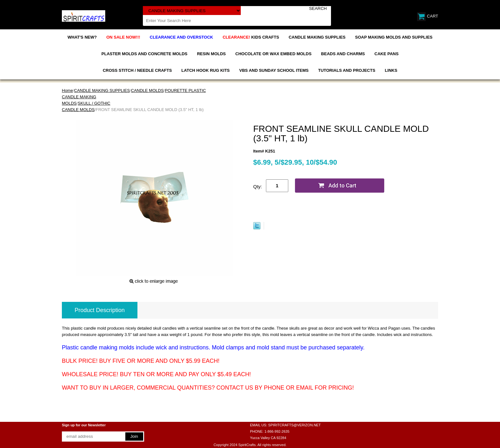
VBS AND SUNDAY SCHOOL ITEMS (274, 70)
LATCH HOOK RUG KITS (206, 70)
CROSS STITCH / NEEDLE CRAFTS (137, 70)
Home (67, 90)
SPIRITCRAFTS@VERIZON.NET (294, 425)
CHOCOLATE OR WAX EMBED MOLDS (273, 54)
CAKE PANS (386, 54)
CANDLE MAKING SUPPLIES (317, 37)
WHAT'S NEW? (82, 37)
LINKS (391, 70)
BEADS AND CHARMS (343, 54)
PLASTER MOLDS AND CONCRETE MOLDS (144, 54)
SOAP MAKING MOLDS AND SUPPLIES (394, 37)
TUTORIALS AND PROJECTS (347, 70)
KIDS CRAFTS (251, 37)
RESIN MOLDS (211, 54)
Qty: (258, 187)
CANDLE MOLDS (147, 90)
